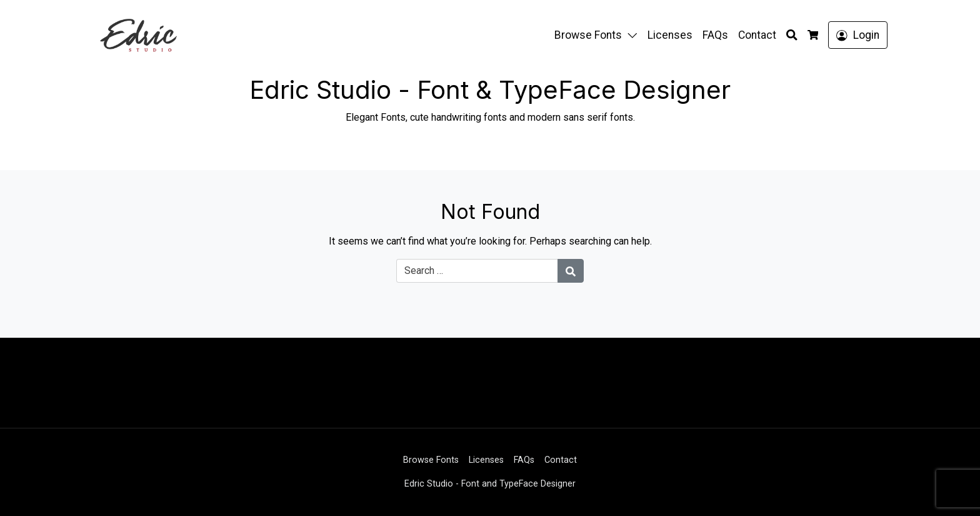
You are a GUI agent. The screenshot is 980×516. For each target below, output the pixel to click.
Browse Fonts (588, 35)
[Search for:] (477, 271)
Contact (757, 35)
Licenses (670, 35)
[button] (635, 35)
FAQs (715, 35)
